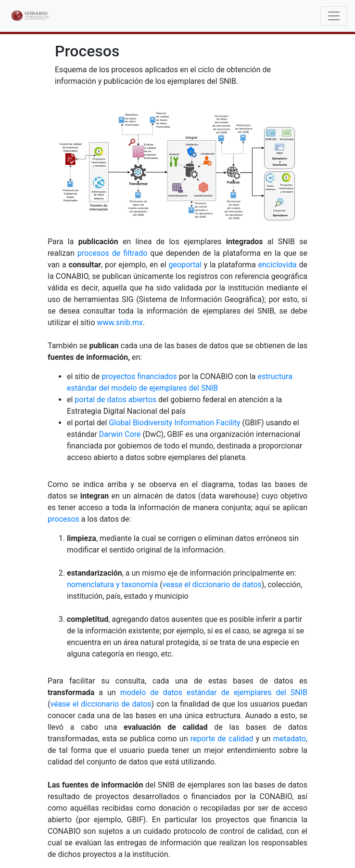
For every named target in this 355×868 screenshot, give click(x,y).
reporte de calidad (222, 739)
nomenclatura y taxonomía (112, 585)
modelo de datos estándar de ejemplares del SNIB (214, 692)
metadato (289, 739)
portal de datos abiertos (115, 400)
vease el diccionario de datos (212, 585)
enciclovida (277, 265)
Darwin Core (120, 434)
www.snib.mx (120, 322)
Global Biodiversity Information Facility (174, 423)
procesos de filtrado (112, 253)
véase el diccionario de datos (101, 704)
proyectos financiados (139, 376)
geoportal (185, 265)
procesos (63, 519)
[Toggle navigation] (334, 16)
